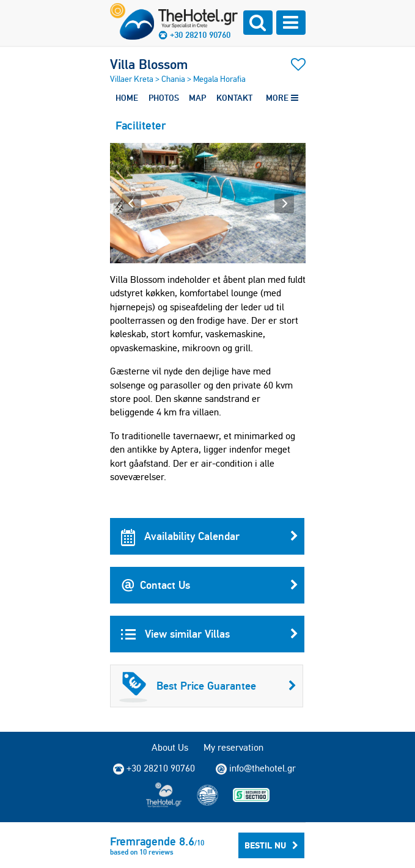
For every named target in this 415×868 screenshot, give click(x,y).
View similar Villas (210, 634)
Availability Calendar (210, 536)
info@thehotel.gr (256, 768)
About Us (170, 747)
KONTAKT (234, 98)
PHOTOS (164, 98)
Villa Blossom (149, 64)
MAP (197, 98)
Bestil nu (271, 845)
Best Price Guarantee (208, 686)
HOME (127, 98)
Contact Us (210, 585)
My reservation (233, 747)
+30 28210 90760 (200, 35)
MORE (282, 98)
